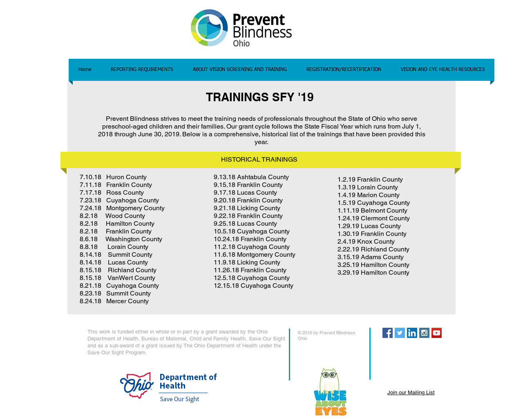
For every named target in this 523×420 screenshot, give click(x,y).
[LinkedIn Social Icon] (412, 333)
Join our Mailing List (411, 392)
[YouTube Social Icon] (437, 333)
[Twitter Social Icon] (400, 333)
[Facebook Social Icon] (388, 333)
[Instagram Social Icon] (424, 333)
